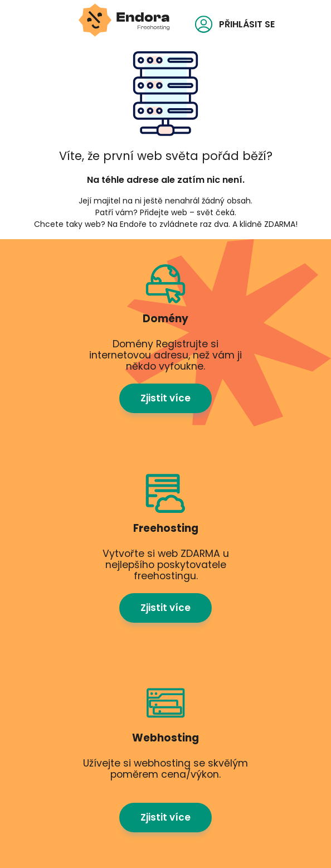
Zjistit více (165, 398)
